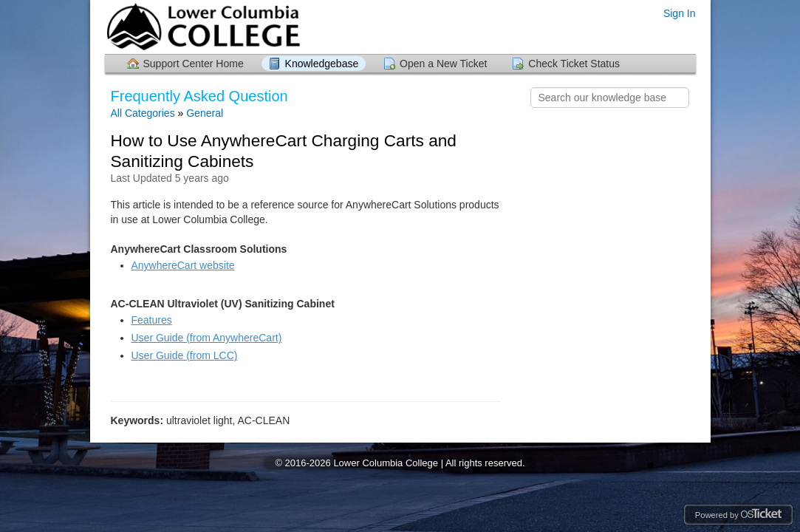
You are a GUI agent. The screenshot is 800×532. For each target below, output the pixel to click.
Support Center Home (194, 64)
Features (152, 320)
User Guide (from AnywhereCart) (207, 338)
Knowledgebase (322, 64)
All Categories (143, 113)
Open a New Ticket (443, 64)
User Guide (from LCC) (185, 355)
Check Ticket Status (574, 64)
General (205, 113)
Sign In (680, 13)
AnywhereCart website (183, 265)
